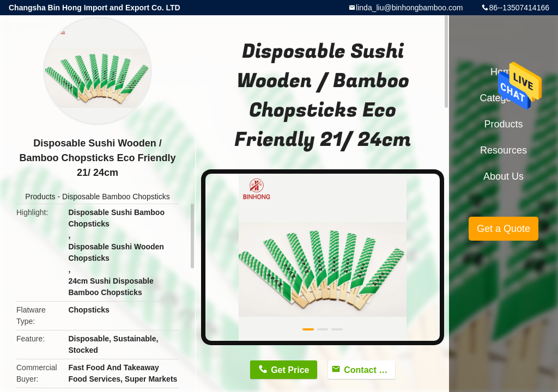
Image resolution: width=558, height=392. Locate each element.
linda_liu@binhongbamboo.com (409, 8)
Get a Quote (504, 229)
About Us (504, 176)
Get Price (290, 370)
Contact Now (369, 370)
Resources (504, 150)
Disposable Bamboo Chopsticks (116, 197)
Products (40, 197)
